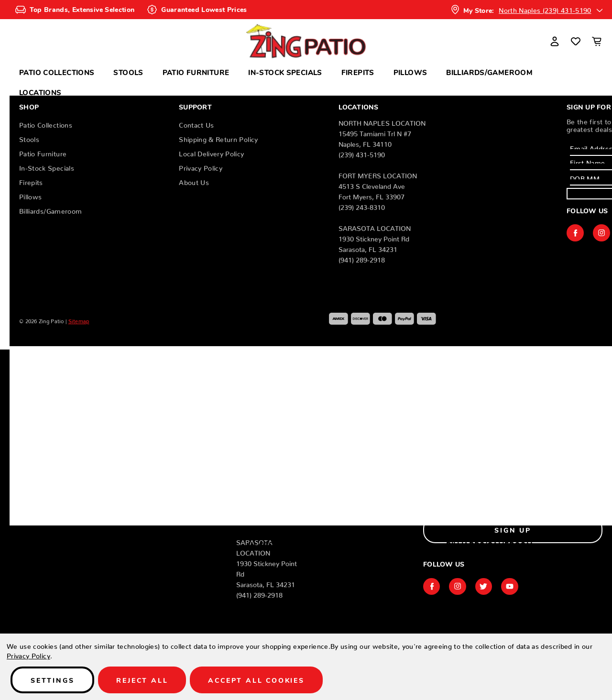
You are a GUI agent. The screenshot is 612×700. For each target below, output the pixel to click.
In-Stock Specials (285, 72)
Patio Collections (57, 72)
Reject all (142, 680)
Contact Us (197, 123)
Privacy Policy (201, 166)
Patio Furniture (196, 72)
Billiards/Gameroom (489, 72)
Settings (52, 680)
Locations (40, 92)
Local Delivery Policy (211, 152)
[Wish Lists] (576, 41)
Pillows (410, 72)
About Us (194, 181)
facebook (575, 233)
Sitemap (79, 320)
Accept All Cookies (256, 680)
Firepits (358, 72)
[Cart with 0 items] (597, 41)
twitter (484, 586)
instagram (601, 233)
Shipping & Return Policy (218, 138)
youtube (511, 586)
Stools (128, 72)
